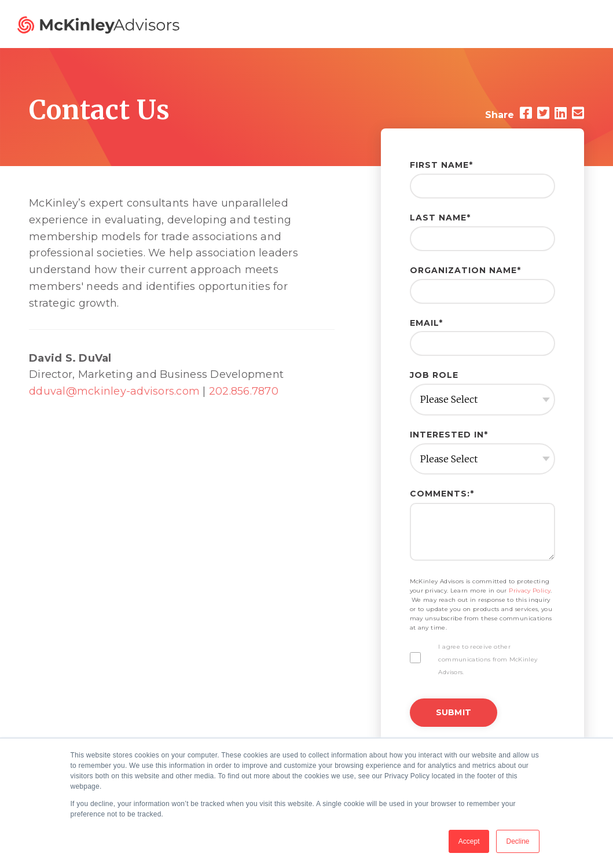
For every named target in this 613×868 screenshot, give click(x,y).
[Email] (578, 113)
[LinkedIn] (561, 113)
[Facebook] (526, 113)
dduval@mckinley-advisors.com (114, 391)
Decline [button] (517, 841)
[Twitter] (543, 113)
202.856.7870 (244, 391)
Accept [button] (469, 841)
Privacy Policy (530, 591)
